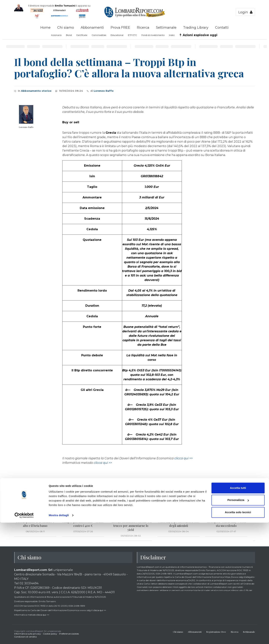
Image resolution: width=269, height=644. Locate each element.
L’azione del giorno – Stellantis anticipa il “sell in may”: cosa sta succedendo (226, 521)
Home (45, 28)
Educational (117, 35)
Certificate (82, 35)
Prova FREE (120, 28)
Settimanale (166, 28)
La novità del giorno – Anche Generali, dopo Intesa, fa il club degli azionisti (179, 521)
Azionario (56, 35)
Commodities (99, 35)
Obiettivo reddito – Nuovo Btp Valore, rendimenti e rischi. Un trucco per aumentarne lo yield (131, 523)
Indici (172, 35)
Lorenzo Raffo (104, 91)
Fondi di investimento (153, 35)
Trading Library (196, 28)
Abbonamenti (92, 28)
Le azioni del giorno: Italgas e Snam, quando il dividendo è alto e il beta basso (35, 521)
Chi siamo (66, 28)
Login (245, 12)
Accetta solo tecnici (238, 634)
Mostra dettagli (59, 637)
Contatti (222, 28)
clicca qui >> (183, 458)
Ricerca (143, 28)
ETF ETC (132, 35)
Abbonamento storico (36, 91)
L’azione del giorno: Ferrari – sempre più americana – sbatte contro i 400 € (83, 521)
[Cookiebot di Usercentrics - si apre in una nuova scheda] (24, 637)
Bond (69, 35)
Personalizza (238, 621)
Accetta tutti (238, 609)
